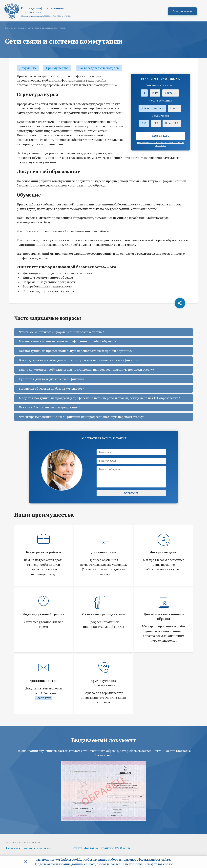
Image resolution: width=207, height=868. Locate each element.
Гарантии (106, 848)
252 (144, 123)
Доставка (91, 848)
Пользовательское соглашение (29, 848)
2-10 (155, 93)
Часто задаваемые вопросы (99, 68)
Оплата (77, 848)
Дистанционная (152, 108)
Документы (28, 68)
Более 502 (172, 123)
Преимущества (58, 68)
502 (156, 123)
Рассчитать (161, 136)
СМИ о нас (123, 848)
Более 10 (171, 93)
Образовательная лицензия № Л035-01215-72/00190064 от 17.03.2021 (47, 17)
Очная (175, 108)
